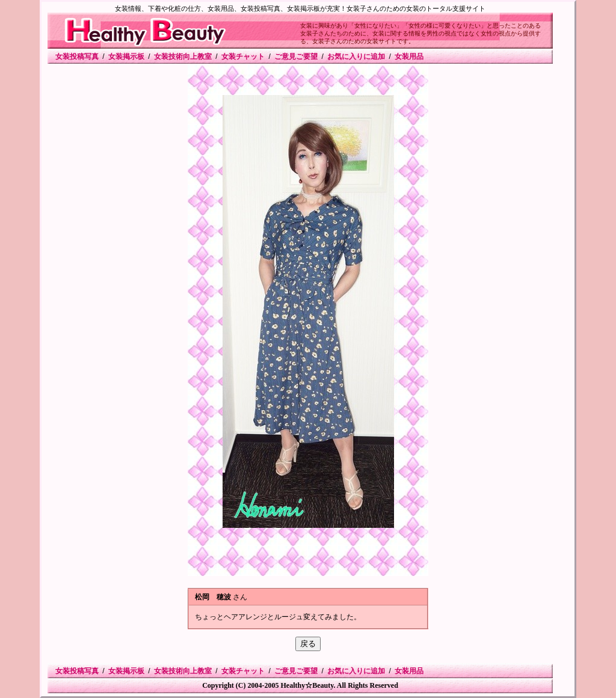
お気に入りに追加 (356, 57)
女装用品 (409, 57)
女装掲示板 (126, 57)
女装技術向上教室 (183, 57)
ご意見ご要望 (296, 57)
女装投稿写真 (77, 57)
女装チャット (243, 57)
